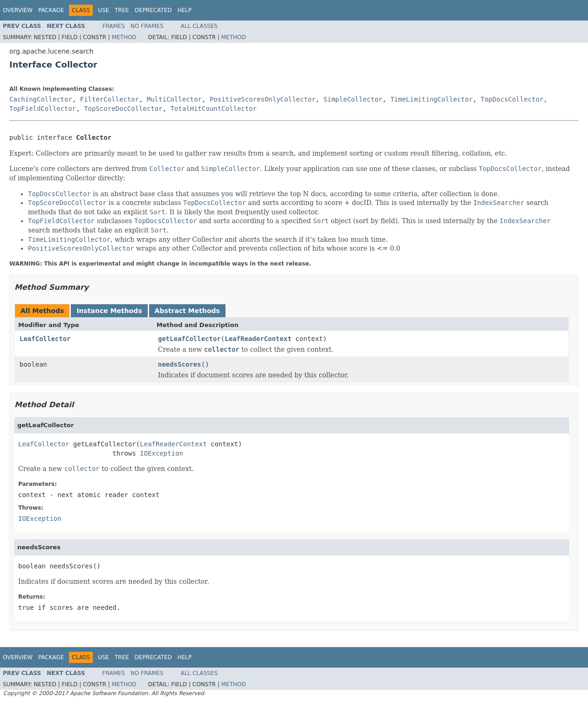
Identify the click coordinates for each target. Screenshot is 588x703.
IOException (161, 453)
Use (103, 10)
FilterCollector (109, 99)
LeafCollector (45, 339)
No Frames (147, 26)
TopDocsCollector (512, 99)
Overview (18, 10)
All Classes (199, 26)
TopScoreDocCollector (123, 109)
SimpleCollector (353, 99)
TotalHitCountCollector (214, 109)
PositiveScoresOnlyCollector (263, 99)
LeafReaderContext (258, 339)
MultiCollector (174, 99)
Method (124, 37)
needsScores (180, 364)
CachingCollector (41, 99)
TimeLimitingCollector (432, 99)
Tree (122, 10)
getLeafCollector (189, 339)
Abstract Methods (187, 311)
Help (185, 10)
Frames (114, 26)
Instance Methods (109, 311)
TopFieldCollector (43, 109)
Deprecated (153, 10)
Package (51, 10)
